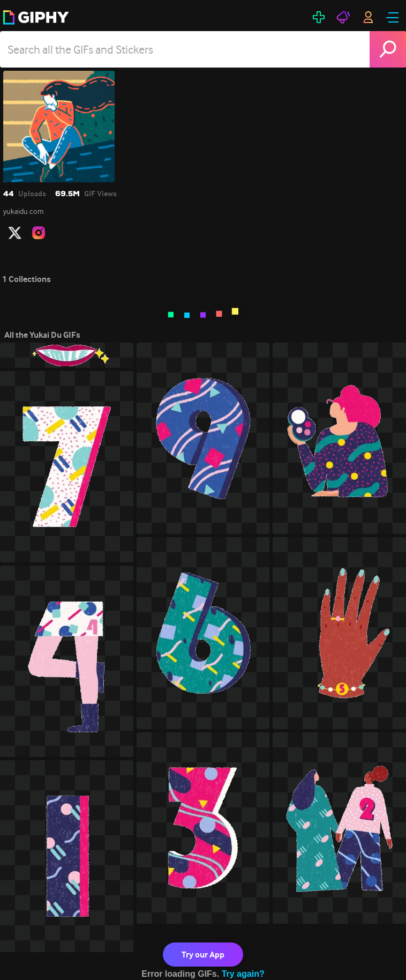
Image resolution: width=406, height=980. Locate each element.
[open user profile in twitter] (15, 233)
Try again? (243, 974)
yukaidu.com (24, 211)
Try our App (203, 955)
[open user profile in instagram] (39, 233)
